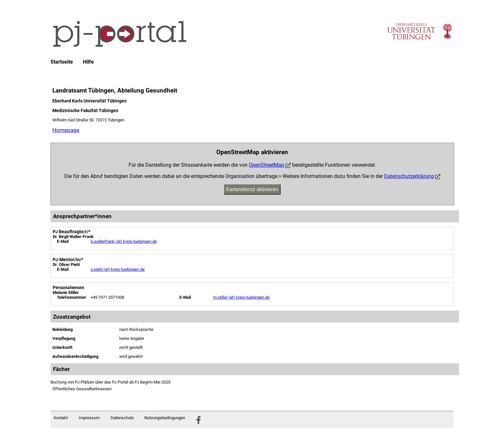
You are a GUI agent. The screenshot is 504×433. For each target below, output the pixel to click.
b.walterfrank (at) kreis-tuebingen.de (124, 241)
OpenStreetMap (266, 165)
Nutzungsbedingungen (165, 418)
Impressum (89, 418)
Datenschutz (122, 418)
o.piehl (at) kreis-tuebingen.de (118, 269)
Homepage (66, 130)
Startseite (62, 62)
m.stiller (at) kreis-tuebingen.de (241, 297)
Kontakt (61, 418)
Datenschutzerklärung (409, 176)
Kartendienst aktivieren (252, 189)
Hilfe (88, 62)
